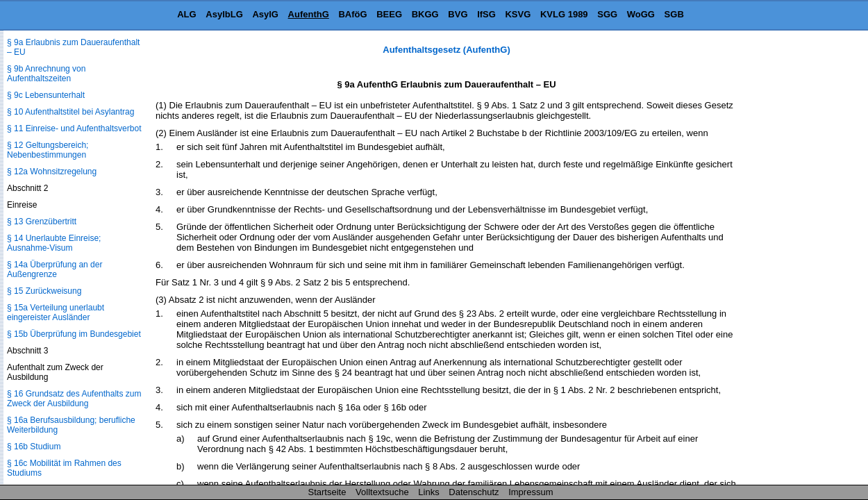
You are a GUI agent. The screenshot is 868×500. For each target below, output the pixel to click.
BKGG (425, 14)
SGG (607, 14)
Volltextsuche (382, 492)
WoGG (641, 14)
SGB (674, 14)
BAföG (352, 14)
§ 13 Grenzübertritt (42, 222)
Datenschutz (474, 492)
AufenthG (309, 14)
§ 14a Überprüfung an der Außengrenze (55, 269)
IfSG (486, 14)
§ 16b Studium (34, 447)
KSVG (518, 14)
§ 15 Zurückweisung (44, 291)
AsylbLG (224, 14)
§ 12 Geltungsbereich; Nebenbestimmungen (48, 150)
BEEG (389, 14)
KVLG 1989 (564, 14)
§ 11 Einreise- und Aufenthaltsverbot (74, 128)
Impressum (531, 492)
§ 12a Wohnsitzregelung (52, 172)
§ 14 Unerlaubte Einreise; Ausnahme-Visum (54, 243)
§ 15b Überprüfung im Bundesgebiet (74, 334)
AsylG (265, 14)
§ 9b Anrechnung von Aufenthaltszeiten (46, 74)
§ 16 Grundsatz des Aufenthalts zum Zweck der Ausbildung (74, 399)
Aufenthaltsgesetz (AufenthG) (446, 50)
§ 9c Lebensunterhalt (46, 95)
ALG (186, 14)
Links (428, 492)
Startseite (327, 492)
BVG (458, 14)
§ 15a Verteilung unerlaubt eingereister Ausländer (56, 312)
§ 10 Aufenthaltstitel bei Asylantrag (70, 112)
